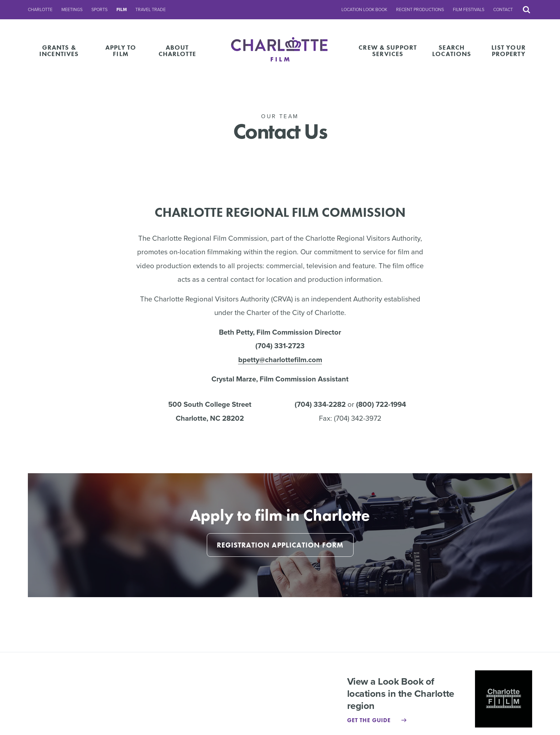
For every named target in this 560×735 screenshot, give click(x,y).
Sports (99, 10)
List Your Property (509, 51)
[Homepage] (280, 51)
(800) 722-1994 (381, 404)
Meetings (72, 10)
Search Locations (452, 51)
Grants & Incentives (59, 51)
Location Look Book (364, 10)
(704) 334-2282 (320, 404)
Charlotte (40, 10)
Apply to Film (121, 51)
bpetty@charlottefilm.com (280, 360)
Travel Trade (151, 10)
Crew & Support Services (388, 51)
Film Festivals (469, 10)
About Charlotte (177, 51)
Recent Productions (420, 10)
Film (122, 10)
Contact (503, 10)
